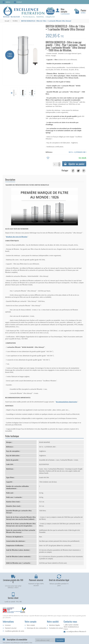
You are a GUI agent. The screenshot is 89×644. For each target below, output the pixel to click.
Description (10, 179)
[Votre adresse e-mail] (45, 626)
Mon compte (31, 611)
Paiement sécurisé (11, 614)
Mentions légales (54, 611)
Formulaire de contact (56, 614)
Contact (18, 2)
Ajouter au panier (74, 164)
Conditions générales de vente (14, 617)
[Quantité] (55, 164)
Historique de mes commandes (37, 614)
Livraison (8, 611)
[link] (73, 171)
